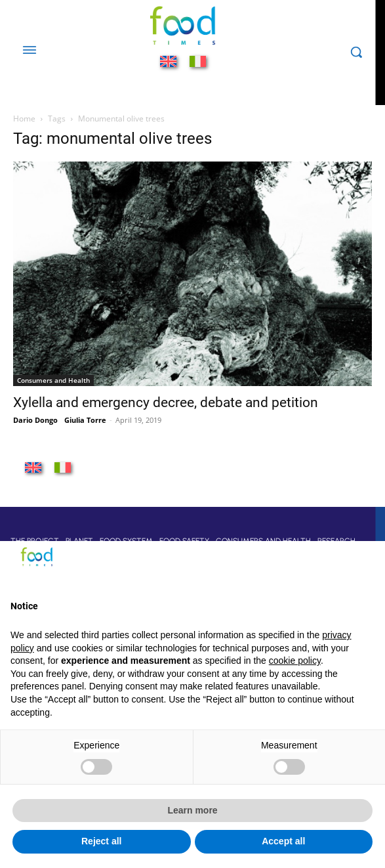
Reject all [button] (101, 841)
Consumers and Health (53, 380)
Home (24, 119)
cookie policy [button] (295, 661)
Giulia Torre (85, 420)
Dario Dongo (35, 420)
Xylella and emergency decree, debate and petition (166, 402)
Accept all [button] (283, 841)
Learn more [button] (192, 810)
